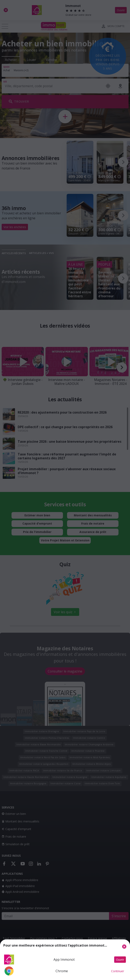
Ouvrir (120, 960)
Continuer (118, 971)
